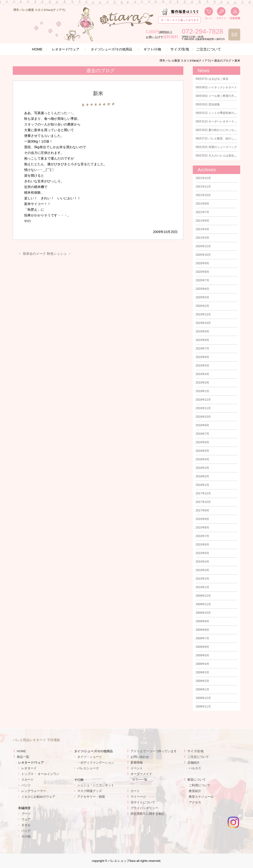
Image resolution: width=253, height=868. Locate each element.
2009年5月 (202, 655)
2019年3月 (202, 383)
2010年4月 (202, 562)
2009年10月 (203, 613)
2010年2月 (202, 579)
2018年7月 (202, 434)
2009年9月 (202, 621)
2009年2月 (202, 681)
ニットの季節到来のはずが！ (221, 113)
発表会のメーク (32, 254)
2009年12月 (203, 596)
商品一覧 (23, 757)
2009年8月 (202, 630)
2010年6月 (202, 545)
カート (135, 791)
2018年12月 (203, 400)
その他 (26, 836)
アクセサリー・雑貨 (91, 797)
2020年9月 (202, 263)
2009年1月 (202, 689)
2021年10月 (203, 195)
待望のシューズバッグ (216, 147)
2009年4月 (202, 664)
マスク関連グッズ (90, 791)
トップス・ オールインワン (40, 774)
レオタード (29, 768)
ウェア (26, 819)
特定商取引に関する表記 (147, 814)
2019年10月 (203, 323)
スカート (27, 780)
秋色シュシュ (59, 254)
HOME (37, 49)
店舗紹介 (194, 763)
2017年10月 (203, 502)
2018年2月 (202, 476)
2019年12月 (203, 314)
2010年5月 (202, 553)
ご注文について (209, 49)
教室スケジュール (201, 797)
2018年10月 (203, 417)
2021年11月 (203, 187)
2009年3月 (202, 672)
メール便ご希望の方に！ (218, 96)
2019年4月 (202, 374)
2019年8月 (202, 340)
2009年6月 (202, 647)
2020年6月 (202, 289)
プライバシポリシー (144, 808)
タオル (26, 825)
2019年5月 (202, 366)
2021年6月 (202, 221)
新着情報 (137, 763)
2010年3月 (202, 570)
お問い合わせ (140, 757)
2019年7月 (202, 349)
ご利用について (200, 785)
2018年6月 (202, 442)
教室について (197, 780)
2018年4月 (202, 459)
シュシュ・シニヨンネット (96, 785)
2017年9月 (202, 510)
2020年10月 (203, 255)
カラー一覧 (140, 780)
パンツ (26, 785)
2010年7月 (202, 536)
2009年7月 (202, 638)
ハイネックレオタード (216, 87)
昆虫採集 (208, 104)
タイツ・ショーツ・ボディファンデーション (96, 760)
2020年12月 (203, 246)
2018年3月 (202, 468)
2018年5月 (202, 451)
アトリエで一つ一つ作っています (154, 751)
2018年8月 (202, 425)
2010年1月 (202, 587)
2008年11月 (203, 707)
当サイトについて (143, 802)
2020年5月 (202, 297)
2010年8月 (202, 528)
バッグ (26, 831)
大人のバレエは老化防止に (219, 156)
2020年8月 (202, 272)
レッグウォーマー (34, 791)
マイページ (138, 797)
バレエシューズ (88, 768)
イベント (137, 768)
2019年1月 (202, 391)
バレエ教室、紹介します (218, 139)
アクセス (195, 802)
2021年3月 (202, 238)
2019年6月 (202, 357)
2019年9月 (202, 331)
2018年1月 (202, 485)
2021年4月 (202, 229)
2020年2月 (202, 306)
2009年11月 (203, 604)
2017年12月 (203, 493)
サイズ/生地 (180, 49)
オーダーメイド (141, 774)
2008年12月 (203, 698)
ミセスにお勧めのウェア (38, 797)
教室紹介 (195, 791)
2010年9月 (202, 519)
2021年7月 (202, 212)
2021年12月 (203, 178)
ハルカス (195, 768)
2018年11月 (203, 408)
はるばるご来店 (212, 79)
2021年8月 (202, 204)
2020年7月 (202, 280)
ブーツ (26, 814)
